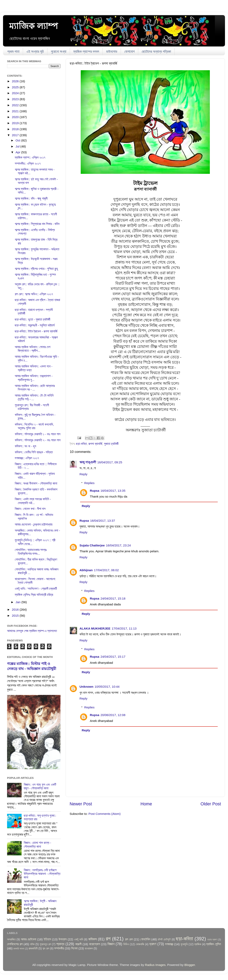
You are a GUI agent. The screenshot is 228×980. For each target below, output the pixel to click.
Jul (18, 146)
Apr (18, 152)
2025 (16, 87)
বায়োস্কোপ (95, 944)
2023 (16, 99)
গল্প (108, 939)
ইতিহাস (48, 939)
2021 (16, 111)
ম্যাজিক (198, 944)
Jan (18, 602)
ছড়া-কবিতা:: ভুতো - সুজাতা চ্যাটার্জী (32, 319)
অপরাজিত (11, 939)
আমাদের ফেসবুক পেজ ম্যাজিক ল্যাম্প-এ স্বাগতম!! (32, 631)
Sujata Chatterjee (92, 545)
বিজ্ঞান (111, 944)
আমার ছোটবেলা (28, 939)
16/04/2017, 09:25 (110, 462)
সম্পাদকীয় (59, 948)
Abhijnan (86, 570)
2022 (16, 105)
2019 (16, 123)
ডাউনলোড (112, 52)
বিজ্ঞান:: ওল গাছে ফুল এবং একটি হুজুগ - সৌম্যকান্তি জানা (40, 786)
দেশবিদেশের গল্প (15, 944)
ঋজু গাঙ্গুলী (88, 462)
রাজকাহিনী (33, 949)
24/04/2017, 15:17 (113, 657)
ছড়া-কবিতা (81, 444)
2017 (16, 135)
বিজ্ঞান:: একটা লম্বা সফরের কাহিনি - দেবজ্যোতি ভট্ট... (33, 501)
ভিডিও (126, 944)
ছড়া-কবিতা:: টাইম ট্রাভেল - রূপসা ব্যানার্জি (36, 331)
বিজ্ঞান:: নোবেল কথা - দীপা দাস (30, 509)
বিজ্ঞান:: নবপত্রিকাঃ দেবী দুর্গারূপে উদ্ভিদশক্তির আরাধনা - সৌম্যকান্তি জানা (42, 874)
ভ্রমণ (153, 944)
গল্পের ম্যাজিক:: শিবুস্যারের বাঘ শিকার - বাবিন (37, 224)
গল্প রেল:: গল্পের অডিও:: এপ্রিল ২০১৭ (34, 294)
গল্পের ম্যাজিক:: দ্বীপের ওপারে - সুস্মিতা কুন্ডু (36, 269)
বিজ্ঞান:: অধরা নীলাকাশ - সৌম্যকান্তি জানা (36, 483)
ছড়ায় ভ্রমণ (212, 940)
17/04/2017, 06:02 (106, 570)
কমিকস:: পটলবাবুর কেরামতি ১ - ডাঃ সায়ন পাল (38, 434)
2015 (16, 616)
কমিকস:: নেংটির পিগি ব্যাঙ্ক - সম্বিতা (34, 452)
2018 (16, 129)
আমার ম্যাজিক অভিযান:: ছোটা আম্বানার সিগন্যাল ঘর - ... (35, 388)
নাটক (32, 944)
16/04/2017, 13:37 (103, 521)
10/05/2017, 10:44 (107, 687)
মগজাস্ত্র (169, 944)
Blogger (190, 965)
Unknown (86, 687)
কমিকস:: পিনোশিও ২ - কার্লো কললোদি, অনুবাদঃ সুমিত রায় (34, 426)
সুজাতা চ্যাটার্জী (111, 444)
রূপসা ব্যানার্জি (95, 444)
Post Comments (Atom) (105, 814)
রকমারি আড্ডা (19, 949)
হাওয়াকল (89, 949)
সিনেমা (74, 948)
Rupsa (95, 491)
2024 (16, 93)
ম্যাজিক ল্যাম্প (33, 26)
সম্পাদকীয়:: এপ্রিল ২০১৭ (28, 163)
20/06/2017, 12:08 (113, 715)
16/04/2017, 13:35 (113, 491)
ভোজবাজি (140, 944)
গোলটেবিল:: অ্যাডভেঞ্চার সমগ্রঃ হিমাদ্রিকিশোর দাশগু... (31, 552)
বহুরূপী (78, 944)
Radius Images (155, 965)
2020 (16, 117)
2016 (16, 610)
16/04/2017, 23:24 (118, 545)
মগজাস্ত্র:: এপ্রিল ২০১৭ (27, 458)
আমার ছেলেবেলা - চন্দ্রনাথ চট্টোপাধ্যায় (33, 524)
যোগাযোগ (129, 52)
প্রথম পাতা (13, 52)
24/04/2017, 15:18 (113, 598)
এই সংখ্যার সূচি (35, 52)
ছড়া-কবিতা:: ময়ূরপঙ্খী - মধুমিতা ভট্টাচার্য (35, 325)
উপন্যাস (63, 939)
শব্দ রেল (46, 949)
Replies (89, 483)
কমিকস (92, 939)
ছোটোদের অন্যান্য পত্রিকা (156, 52)
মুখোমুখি (184, 944)
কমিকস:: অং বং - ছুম (25, 446)
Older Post (211, 804)
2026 (16, 81)
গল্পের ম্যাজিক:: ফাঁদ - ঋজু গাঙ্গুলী (31, 198)
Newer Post (81, 804)
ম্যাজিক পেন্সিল (214, 944)
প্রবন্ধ (60, 944)
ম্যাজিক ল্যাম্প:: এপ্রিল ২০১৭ (30, 157)
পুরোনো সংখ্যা (59, 52)
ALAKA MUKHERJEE (95, 628)
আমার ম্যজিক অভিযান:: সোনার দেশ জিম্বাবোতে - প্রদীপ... (32, 349)
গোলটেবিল (145, 939)
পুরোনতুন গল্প (45, 944)
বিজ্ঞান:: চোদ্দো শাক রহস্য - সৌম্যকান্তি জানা (37, 844)
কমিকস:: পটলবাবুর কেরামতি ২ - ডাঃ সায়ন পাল (38, 440)
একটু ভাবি (78, 939)
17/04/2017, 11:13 (124, 628)
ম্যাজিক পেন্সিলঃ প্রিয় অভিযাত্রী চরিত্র (34, 595)
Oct (18, 140)
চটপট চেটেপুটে (164, 939)
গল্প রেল (129, 939)
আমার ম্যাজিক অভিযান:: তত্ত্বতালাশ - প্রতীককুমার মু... (34, 378)
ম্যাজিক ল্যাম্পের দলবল (86, 52)
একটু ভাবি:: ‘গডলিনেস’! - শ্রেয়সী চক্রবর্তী (36, 589)
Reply (83, 474)
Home (146, 804)
